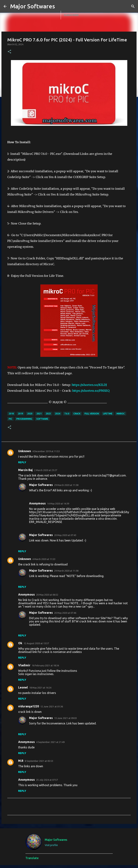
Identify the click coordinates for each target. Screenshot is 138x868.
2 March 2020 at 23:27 (46, 470)
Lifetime (108, 414)
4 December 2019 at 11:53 (46, 451)
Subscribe (71, 15)
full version (92, 414)
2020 (30, 414)
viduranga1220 (29, 706)
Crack (77, 414)
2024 (58, 414)
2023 (48, 414)
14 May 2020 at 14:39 (58, 504)
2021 (39, 414)
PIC (10, 419)
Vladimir (24, 665)
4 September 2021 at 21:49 (50, 742)
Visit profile (51, 845)
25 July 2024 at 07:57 (47, 780)
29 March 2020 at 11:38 (66, 485)
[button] (9, 52)
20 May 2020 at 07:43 (65, 535)
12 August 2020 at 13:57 (36, 643)
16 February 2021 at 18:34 (45, 665)
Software (42, 419)
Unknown (25, 451)
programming (24, 419)
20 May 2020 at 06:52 (47, 595)
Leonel (23, 687)
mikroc (121, 414)
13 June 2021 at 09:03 (65, 718)
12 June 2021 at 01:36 (52, 706)
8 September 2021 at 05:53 (39, 761)
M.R (21, 761)
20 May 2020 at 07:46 (65, 613)
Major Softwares (33, 6)
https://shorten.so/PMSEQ (91, 391)
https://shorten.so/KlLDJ (89, 385)
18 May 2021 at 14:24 (40, 688)
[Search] (133, 6)
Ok (20, 643)
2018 (11, 414)
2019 (21, 414)
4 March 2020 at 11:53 (44, 559)
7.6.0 (67, 414)
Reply (22, 462)
